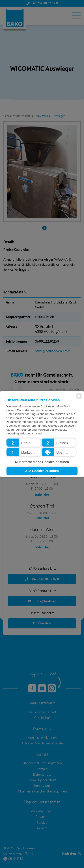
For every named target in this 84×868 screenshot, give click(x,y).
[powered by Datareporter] (79, 399)
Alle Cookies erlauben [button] (42, 471)
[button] (24, 442)
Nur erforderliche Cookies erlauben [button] (42, 462)
